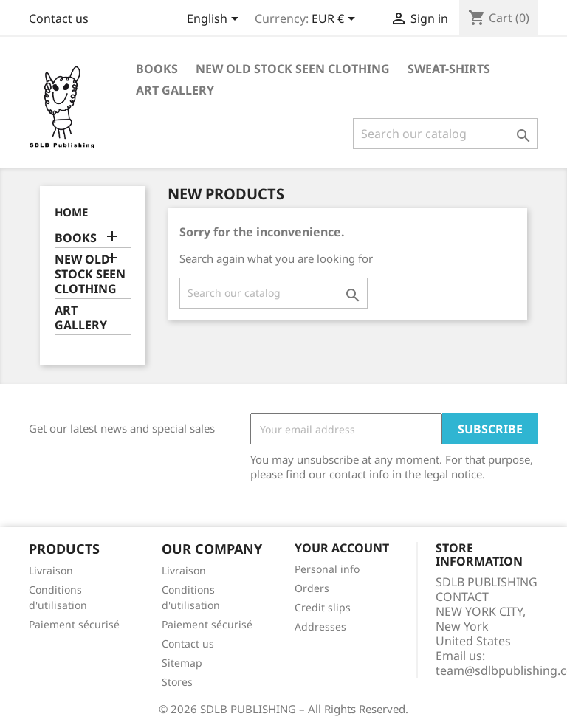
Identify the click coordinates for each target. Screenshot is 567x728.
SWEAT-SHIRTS (449, 69)
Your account (342, 548)
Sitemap (182, 663)
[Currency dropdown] (336, 20)
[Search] (446, 134)
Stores (177, 682)
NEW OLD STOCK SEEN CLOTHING (293, 69)
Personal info (327, 569)
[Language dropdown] (215, 20)
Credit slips (323, 607)
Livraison (51, 570)
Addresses (320, 626)
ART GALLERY (175, 90)
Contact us (59, 18)
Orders (312, 588)
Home (71, 212)
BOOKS (157, 69)
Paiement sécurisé (74, 624)
